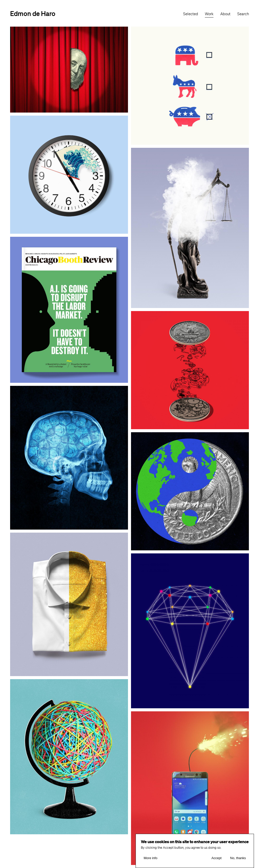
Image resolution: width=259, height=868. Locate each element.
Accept (217, 858)
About (225, 14)
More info (150, 858)
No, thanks (238, 858)
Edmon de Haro (33, 13)
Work (209, 14)
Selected (191, 14)
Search (243, 14)
